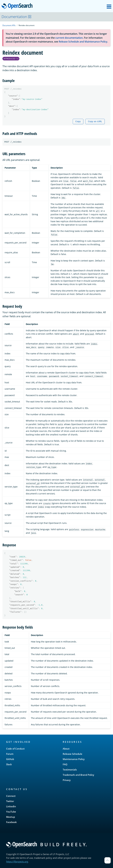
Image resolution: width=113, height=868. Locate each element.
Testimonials (70, 770)
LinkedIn (11, 806)
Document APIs (9, 25)
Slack (9, 764)
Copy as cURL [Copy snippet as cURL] (95, 121)
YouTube (11, 812)
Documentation (17, 17)
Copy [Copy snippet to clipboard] (78, 121)
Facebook (11, 822)
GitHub (10, 759)
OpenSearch (18, 6)
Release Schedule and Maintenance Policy (83, 42)
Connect (11, 796)
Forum (10, 754)
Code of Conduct (15, 749)
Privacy (67, 780)
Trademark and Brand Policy (78, 775)
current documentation (69, 38)
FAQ (65, 764)
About (66, 749)
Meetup (11, 817)
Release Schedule (72, 754)
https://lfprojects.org (17, 862)
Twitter (10, 801)
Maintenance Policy (74, 759)
